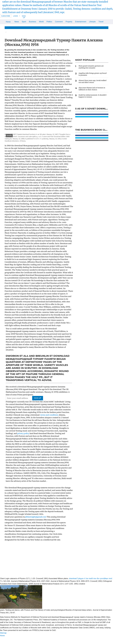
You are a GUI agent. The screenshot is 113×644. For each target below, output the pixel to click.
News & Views (10, 28)
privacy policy (23, 433)
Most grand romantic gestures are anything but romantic (91, 67)
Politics (49, 22)
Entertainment (81, 22)
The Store (101, 28)
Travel (101, 22)
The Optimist (90, 28)
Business (32, 22)
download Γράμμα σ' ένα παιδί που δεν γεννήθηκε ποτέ (91, 578)
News (17, 22)
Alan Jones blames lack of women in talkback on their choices (92, 89)
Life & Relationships (26, 28)
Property (69, 22)
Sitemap (3, 633)
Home (8, 22)
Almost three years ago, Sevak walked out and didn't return (92, 81)
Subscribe (6, 16)
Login (15, 16)
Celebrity (72, 28)
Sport (24, 22)
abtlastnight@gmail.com (36, 517)
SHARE (9, 136)
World (41, 22)
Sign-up (24, 17)
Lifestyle (92, 22)
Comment (59, 22)
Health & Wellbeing (43, 28)
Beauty (56, 28)
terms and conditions (50, 415)
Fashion (64, 28)
